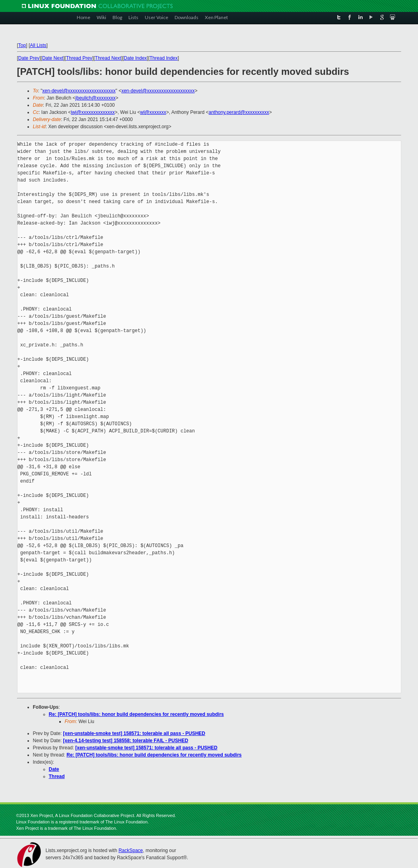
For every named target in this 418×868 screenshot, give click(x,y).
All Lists (38, 45)
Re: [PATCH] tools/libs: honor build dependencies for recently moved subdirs (136, 714)
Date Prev (29, 58)
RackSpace (131, 850)
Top (22, 45)
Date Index (135, 58)
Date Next (53, 58)
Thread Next (108, 58)
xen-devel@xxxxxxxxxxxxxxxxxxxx (79, 91)
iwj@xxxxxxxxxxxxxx (93, 112)
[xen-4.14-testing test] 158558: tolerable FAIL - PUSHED (126, 741)
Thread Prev (79, 58)
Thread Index (164, 58)
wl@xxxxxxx (153, 112)
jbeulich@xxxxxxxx (96, 98)
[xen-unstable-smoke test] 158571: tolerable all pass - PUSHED (134, 733)
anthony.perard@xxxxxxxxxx (239, 112)
